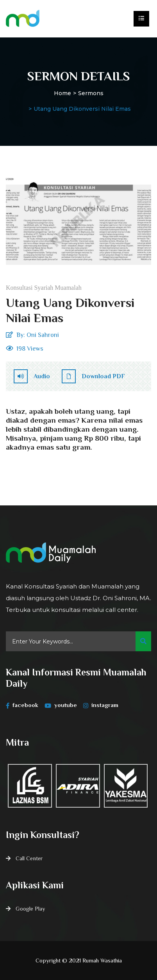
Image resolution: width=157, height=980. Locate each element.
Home (62, 93)
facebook (22, 705)
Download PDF (93, 376)
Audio (32, 376)
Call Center (29, 858)
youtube (61, 705)
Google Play (30, 909)
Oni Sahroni (43, 335)
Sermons (91, 93)
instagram (101, 705)
